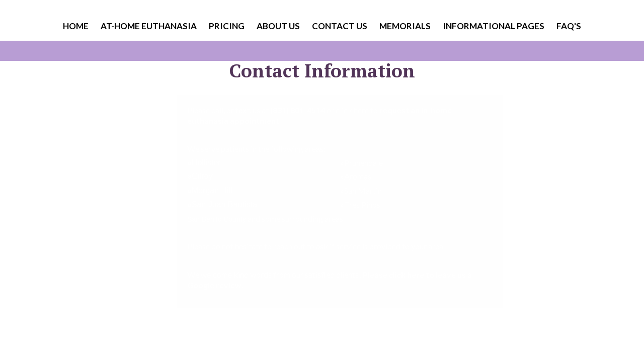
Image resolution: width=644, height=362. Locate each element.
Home (76, 26)
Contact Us (340, 26)
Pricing (227, 26)
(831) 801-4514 (298, 110)
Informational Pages (494, 26)
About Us (278, 26)
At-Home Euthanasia (149, 26)
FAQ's (569, 26)
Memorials (405, 26)
